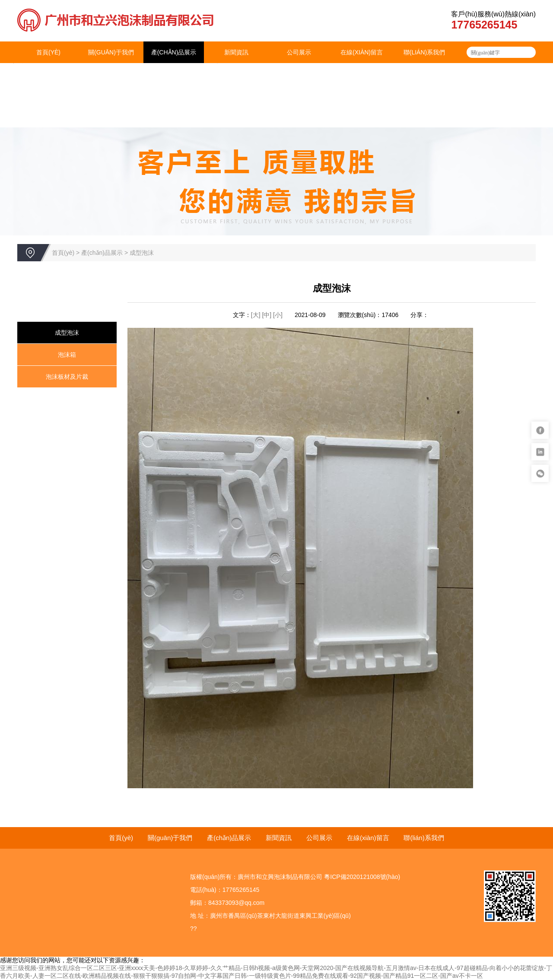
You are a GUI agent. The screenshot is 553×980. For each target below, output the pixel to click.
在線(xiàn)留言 (362, 52)
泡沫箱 (67, 355)
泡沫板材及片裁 (67, 377)
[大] (256, 315)
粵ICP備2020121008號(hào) (362, 877)
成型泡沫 (142, 253)
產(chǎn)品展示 (174, 52)
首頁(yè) (48, 52)
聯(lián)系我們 (424, 52)
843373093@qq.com (236, 903)
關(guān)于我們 (111, 52)
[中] (267, 315)
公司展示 (299, 52)
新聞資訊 (236, 52)
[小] (278, 315)
